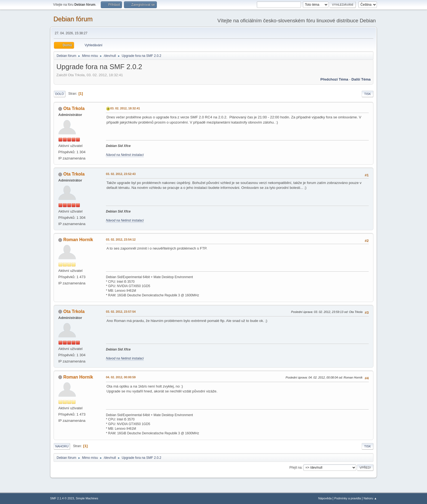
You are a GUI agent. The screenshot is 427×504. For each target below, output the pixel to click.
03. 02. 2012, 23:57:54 (121, 312)
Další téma (361, 79)
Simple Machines (87, 498)
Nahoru (62, 446)
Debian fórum (73, 19)
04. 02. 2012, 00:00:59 (121, 377)
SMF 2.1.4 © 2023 (62, 498)
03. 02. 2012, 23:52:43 (121, 174)
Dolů (60, 94)
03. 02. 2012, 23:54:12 (121, 239)
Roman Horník (78, 240)
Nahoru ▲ (370, 498)
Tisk (367, 94)
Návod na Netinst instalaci (125, 155)
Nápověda (325, 498)
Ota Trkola (74, 108)
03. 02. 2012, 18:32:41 (125, 108)
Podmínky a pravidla (348, 498)
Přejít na (296, 468)
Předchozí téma (334, 79)
